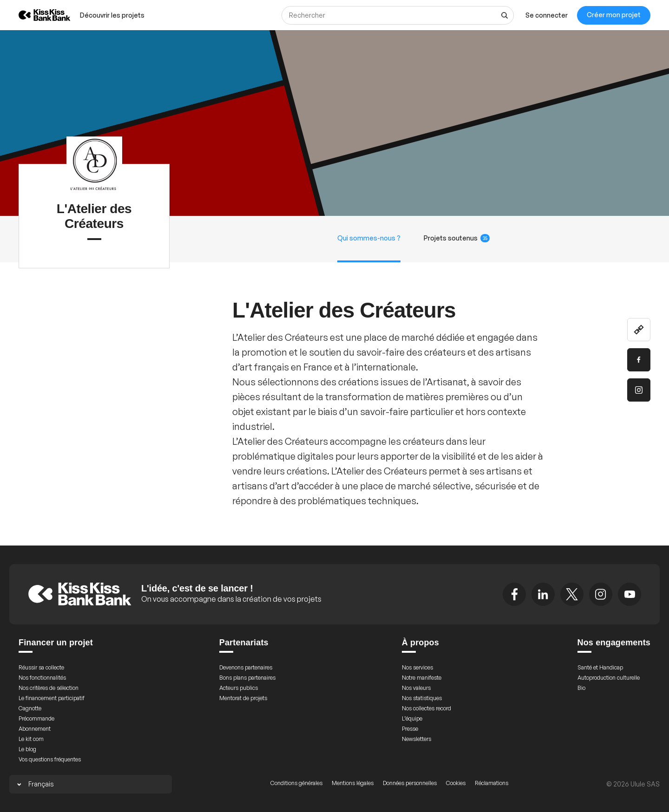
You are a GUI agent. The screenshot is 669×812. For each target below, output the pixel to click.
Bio (581, 688)
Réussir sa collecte (41, 667)
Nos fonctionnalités (42, 678)
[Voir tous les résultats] (505, 15)
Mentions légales (353, 783)
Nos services (417, 667)
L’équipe (412, 718)
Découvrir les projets (112, 15)
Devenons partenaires (246, 667)
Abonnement (35, 729)
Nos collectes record (426, 708)
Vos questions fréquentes (50, 759)
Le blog (27, 749)
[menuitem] (112, 15)
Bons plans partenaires (247, 678)
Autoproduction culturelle (609, 678)
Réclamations (492, 783)
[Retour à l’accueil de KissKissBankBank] (38, 15)
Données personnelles (410, 783)
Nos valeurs (416, 688)
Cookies (456, 783)
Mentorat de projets (243, 698)
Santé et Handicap (600, 667)
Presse (410, 729)
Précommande (36, 718)
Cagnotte (30, 708)
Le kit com (31, 739)
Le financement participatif (52, 698)
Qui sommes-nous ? (369, 238)
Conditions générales (296, 783)
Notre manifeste (422, 678)
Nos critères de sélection (49, 688)
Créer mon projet (614, 15)
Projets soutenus (457, 238)
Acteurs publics (239, 688)
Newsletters (416, 739)
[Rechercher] (398, 15)
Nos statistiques (422, 698)
